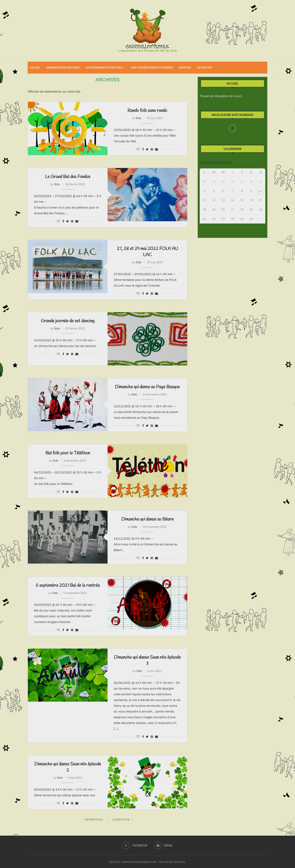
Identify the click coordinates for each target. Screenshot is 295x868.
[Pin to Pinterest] (152, 149)
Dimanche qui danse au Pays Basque (147, 387)
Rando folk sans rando (147, 111)
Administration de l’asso (63, 68)
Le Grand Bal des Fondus (68, 177)
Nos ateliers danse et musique (152, 68)
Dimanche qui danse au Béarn (147, 519)
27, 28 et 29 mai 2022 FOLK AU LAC (147, 252)
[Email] (164, 845)
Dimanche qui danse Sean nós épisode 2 (68, 767)
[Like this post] (138, 149)
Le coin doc (205, 68)
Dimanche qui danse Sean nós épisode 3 (147, 660)
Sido (138, 118)
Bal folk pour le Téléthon (68, 453)
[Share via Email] (157, 149)
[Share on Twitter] (147, 149)
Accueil (35, 68)
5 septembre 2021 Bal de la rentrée (68, 585)
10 (261, 191)
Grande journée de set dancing (68, 321)
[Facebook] (233, 128)
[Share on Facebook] (143, 149)
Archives (185, 68)
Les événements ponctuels (104, 68)
